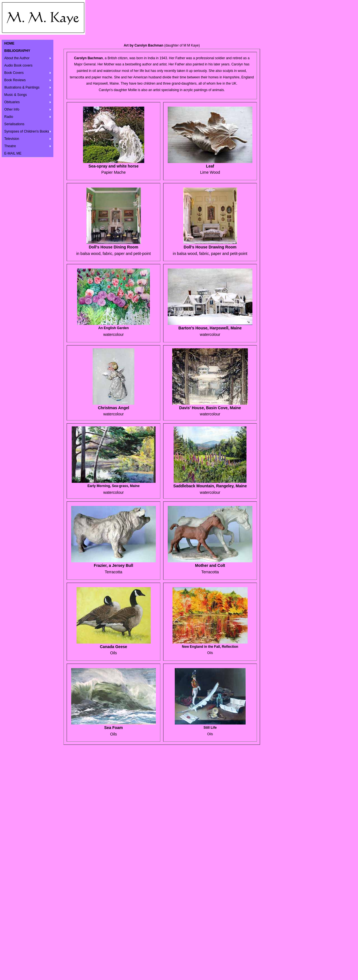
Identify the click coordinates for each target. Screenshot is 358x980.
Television (12, 139)
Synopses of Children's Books (27, 131)
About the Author (17, 58)
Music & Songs (16, 95)
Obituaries (12, 102)
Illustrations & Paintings (22, 87)
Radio (9, 117)
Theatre (10, 146)
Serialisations (14, 124)
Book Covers (14, 73)
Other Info (12, 109)
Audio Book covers (18, 65)
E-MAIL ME (13, 153)
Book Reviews (15, 80)
